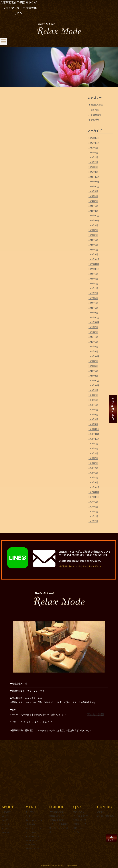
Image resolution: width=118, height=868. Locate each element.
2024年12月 (94, 177)
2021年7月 (93, 337)
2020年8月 (93, 361)
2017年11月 (94, 492)
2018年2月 (93, 478)
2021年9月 (93, 327)
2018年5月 (93, 463)
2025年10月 (94, 143)
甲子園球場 (94, 120)
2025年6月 (93, 153)
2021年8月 (93, 332)
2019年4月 (93, 410)
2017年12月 (94, 487)
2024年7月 (93, 191)
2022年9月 (93, 274)
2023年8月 (93, 230)
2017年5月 (93, 521)
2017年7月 (93, 512)
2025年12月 (94, 138)
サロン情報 (94, 110)
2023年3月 (93, 245)
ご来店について (80, 824)
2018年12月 (94, 429)
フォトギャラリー (8, 828)
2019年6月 (93, 405)
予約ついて (79, 812)
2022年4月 (93, 298)
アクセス (101, 812)
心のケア (5, 820)
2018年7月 (93, 454)
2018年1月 (93, 483)
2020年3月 (93, 371)
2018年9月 (93, 444)
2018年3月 (93, 473)
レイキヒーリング (32, 840)
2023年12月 (94, 216)
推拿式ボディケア (57, 816)
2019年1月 (93, 424)
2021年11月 (94, 322)
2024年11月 (94, 182)
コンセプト (5, 816)
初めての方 (6, 812)
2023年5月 (93, 240)
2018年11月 (94, 434)
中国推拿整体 (30, 824)
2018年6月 (93, 458)
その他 (76, 832)
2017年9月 (93, 502)
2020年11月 (94, 356)
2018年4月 (93, 468)
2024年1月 (93, 211)
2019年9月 (93, 390)
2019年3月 (93, 415)
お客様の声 (5, 832)
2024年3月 (93, 201)
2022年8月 (93, 279)
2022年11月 (94, 264)
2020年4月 (93, 366)
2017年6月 (93, 516)
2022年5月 (93, 293)
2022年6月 (93, 288)
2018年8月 (93, 449)
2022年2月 (93, 308)
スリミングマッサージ (33, 828)
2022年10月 (94, 269)
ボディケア (30, 812)
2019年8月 (93, 395)
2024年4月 (93, 196)
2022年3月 (93, 303)
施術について (79, 828)
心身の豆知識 (95, 115)
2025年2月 (93, 167)
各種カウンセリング (32, 849)
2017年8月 (93, 507)
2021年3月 (93, 347)
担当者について (80, 820)
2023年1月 (93, 255)
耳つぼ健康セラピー (32, 836)
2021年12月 (94, 318)
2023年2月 (93, 250)
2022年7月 (93, 284)
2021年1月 (93, 352)
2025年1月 (93, 172)
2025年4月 (93, 157)
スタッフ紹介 (6, 824)
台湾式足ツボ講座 (57, 820)
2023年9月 (93, 225)
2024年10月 (94, 187)
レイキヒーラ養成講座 (59, 824)
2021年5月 (93, 342)
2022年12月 (94, 259)
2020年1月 (93, 376)
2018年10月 (94, 439)
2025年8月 (93, 148)
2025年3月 (93, 162)
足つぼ (28, 816)
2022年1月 (93, 313)
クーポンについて (81, 816)
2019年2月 (93, 419)
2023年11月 (94, 221)
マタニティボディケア (33, 832)
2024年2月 (93, 206)
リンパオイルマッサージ (34, 820)
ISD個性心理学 (96, 105)
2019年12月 (94, 381)
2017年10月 (94, 497)
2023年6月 (93, 235)
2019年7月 (93, 400)
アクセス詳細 (95, 714)
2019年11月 (94, 385)
